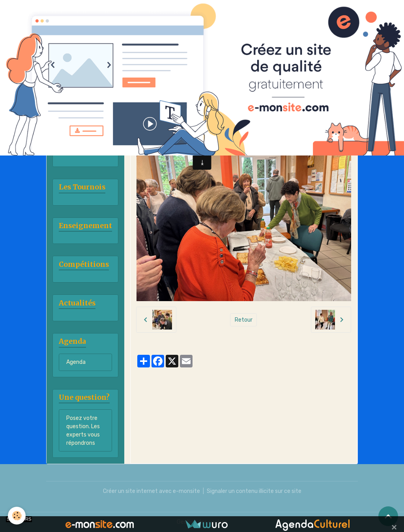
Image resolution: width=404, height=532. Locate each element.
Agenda (76, 362)
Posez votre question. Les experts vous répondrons (83, 431)
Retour (244, 320)
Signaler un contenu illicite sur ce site (254, 491)
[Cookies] (17, 516)
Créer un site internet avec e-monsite (151, 491)
